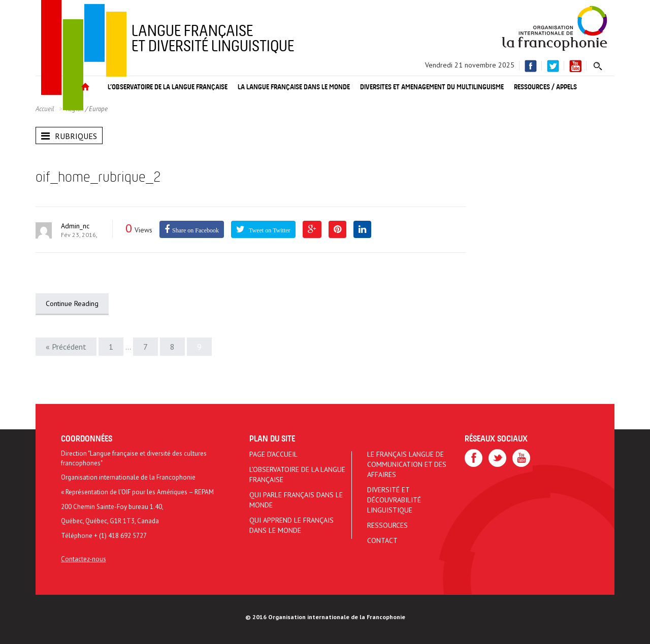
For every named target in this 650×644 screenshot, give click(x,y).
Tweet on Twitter (269, 230)
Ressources (387, 525)
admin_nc (75, 226)
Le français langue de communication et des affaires (407, 464)
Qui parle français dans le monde (296, 500)
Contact (382, 540)
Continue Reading (72, 303)
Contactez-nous (84, 559)
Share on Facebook (196, 230)
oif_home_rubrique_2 (98, 178)
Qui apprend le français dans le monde (291, 525)
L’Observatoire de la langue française (297, 474)
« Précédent (66, 347)
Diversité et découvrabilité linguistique (394, 500)
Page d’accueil (273, 454)
